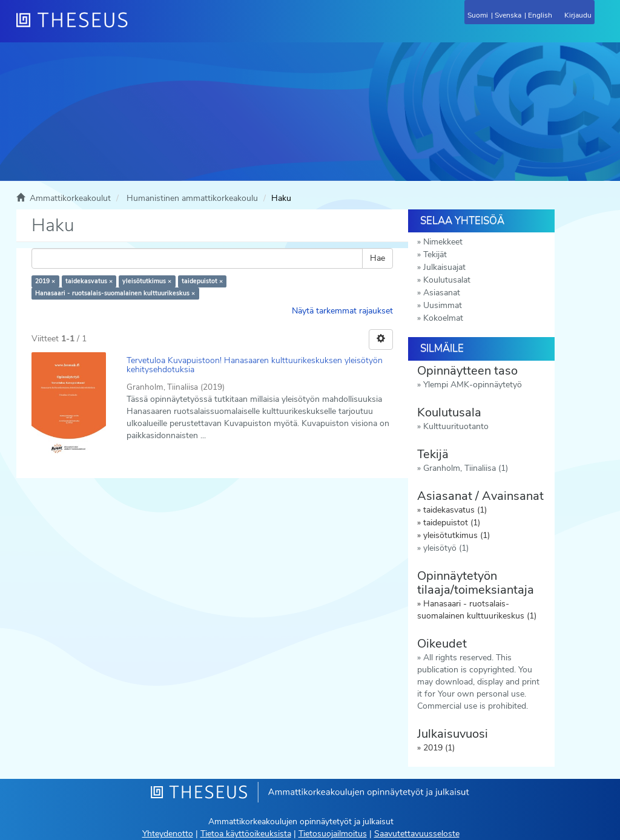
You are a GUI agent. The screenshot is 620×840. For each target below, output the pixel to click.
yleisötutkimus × (147, 281)
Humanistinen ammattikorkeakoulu (192, 198)
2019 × (45, 281)
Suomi (478, 15)
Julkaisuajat (444, 267)
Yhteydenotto (168, 834)
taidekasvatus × (89, 281)
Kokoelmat (443, 318)
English (540, 15)
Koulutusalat (447, 280)
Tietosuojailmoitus (333, 834)
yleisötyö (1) (446, 548)
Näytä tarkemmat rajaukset (342, 311)
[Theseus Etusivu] (137, 27)
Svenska (508, 15)
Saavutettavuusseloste (417, 834)
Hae (378, 258)
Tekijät (435, 254)
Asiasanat (442, 293)
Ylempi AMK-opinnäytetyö (473, 385)
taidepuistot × (202, 281)
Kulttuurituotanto (456, 426)
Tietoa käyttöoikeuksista (246, 834)
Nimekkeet (443, 242)
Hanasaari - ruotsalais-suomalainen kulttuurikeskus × (115, 293)
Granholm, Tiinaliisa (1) (466, 468)
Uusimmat (443, 305)
